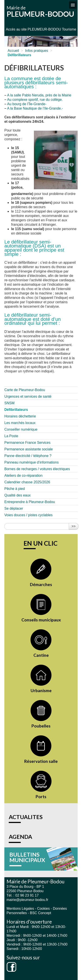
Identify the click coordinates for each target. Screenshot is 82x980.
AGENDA (20, 837)
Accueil (13, 51)
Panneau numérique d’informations (31, 462)
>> (74, 526)
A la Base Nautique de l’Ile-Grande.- (35, 108)
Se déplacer (14, 508)
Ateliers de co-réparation (23, 476)
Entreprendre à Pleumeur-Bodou (30, 502)
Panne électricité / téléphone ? (28, 456)
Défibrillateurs (16, 410)
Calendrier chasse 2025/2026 (27, 482)
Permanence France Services (27, 443)
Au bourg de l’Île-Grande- (27, 104)
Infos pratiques (37, 51)
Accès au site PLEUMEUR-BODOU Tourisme (41, 29)
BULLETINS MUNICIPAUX (27, 857)
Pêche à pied (15, 489)
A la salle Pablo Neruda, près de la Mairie (39, 95)
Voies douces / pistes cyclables (29, 515)
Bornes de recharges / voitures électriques (37, 469)
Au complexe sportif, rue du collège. (35, 100)
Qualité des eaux (17, 495)
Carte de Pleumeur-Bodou (25, 390)
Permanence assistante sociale (29, 449)
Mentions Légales (20, 909)
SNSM (9, 403)
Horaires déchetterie (20, 416)
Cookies (44, 909)
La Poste (11, 436)
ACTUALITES (26, 817)
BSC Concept (41, 913)
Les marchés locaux (20, 423)
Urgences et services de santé (28, 396)
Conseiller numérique (21, 429)
